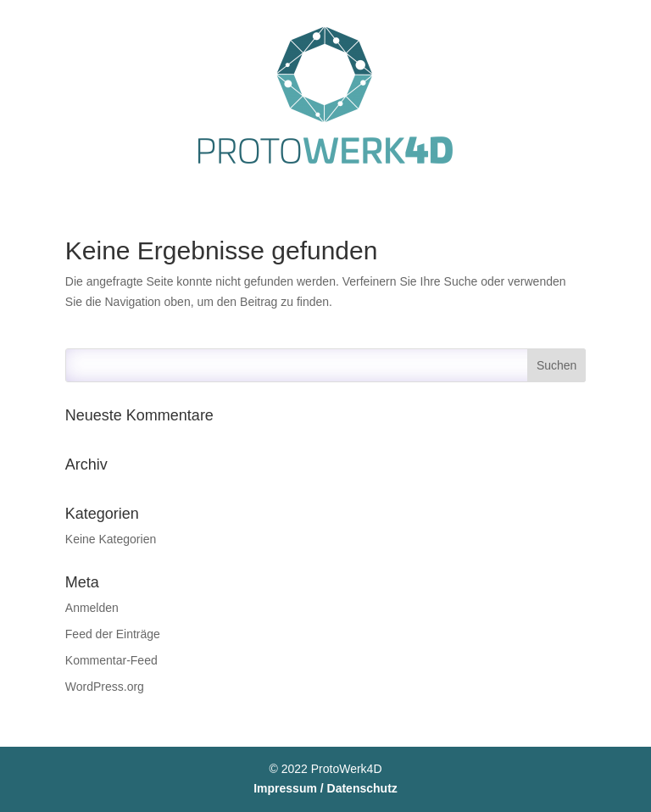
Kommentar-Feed (111, 660)
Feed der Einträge (113, 634)
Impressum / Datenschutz (325, 788)
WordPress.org (105, 687)
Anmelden (92, 608)
